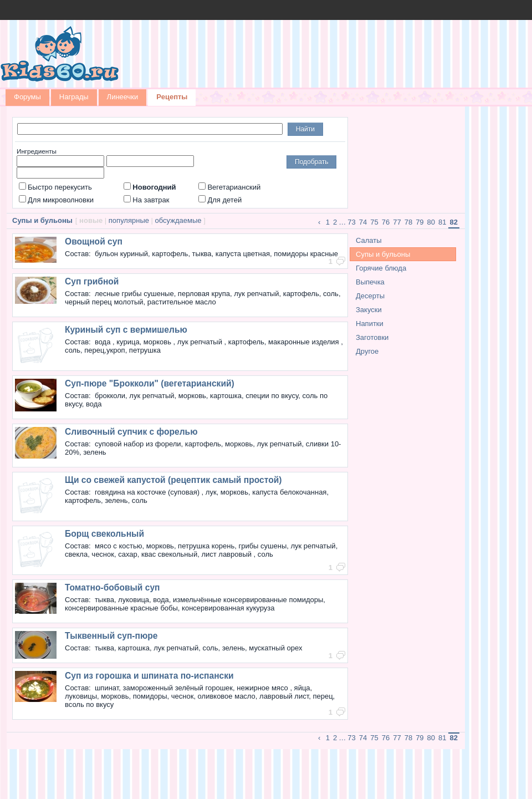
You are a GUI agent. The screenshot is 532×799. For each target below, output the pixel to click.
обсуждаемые (178, 220)
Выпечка (370, 282)
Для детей (220, 200)
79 (420, 222)
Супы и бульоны (383, 254)
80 (431, 222)
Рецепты (172, 97)
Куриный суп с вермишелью (126, 330)
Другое (367, 351)
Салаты (369, 240)
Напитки (370, 324)
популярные (129, 220)
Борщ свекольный (104, 534)
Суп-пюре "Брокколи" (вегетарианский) (150, 383)
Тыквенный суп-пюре (111, 636)
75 (374, 222)
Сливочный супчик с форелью (131, 432)
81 (442, 222)
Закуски (369, 310)
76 (386, 222)
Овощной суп (94, 241)
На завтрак (146, 200)
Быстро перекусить (55, 187)
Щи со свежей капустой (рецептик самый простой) (173, 480)
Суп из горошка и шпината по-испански (149, 676)
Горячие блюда (381, 268)
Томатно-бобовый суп (112, 587)
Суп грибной (92, 281)
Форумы (27, 97)
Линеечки (123, 97)
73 (351, 222)
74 (363, 222)
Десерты (370, 296)
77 (397, 222)
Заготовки (372, 337)
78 (408, 222)
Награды (74, 97)
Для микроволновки (56, 200)
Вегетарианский (229, 187)
